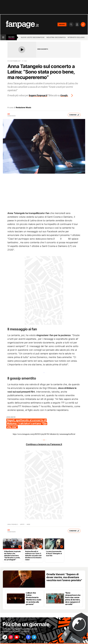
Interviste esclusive (76, 37)
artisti (22, 524)
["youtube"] (18, 637)
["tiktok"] (5, 637)
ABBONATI (62, 24)
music (11, 37)
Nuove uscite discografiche (33, 37)
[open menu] (3, 37)
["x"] (24, 637)
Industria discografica (56, 37)
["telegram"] (37, 637)
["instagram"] (12, 637)
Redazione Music (23, 107)
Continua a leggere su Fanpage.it (44, 444)
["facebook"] (31, 637)
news (28, 524)
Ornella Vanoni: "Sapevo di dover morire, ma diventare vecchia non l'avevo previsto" (64, 577)
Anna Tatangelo (13, 524)
